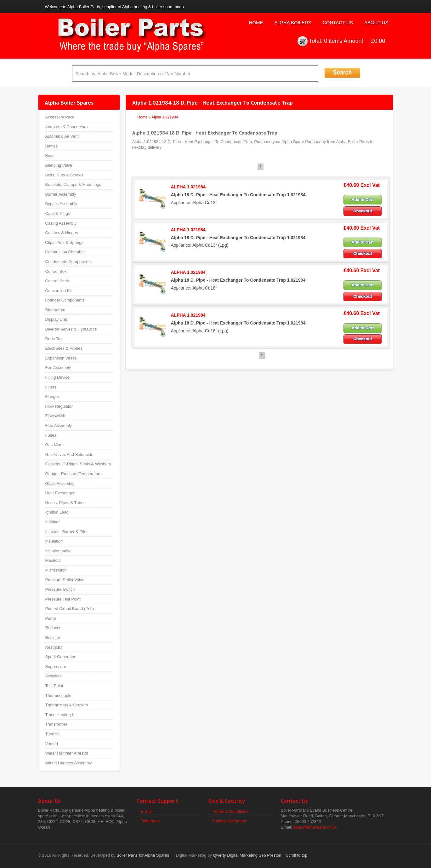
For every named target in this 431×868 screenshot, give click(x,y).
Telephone (150, 821)
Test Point (54, 686)
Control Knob (57, 281)
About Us (376, 23)
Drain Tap (54, 339)
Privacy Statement (230, 821)
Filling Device (57, 377)
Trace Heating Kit (61, 715)
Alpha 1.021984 (165, 117)
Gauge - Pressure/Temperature (74, 474)
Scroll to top (297, 855)
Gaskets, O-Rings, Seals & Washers (78, 464)
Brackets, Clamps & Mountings (73, 184)
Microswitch (56, 570)
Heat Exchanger (60, 493)
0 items (333, 41)
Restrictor (54, 647)
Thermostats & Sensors (67, 705)
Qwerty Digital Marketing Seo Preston (247, 855)
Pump (51, 618)
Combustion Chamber (65, 252)
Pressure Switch (60, 589)
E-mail (147, 811)
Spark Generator (60, 657)
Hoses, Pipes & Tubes (65, 503)
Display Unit (56, 319)
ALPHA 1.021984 (188, 187)
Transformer (56, 724)
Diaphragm (55, 310)
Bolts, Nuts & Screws (64, 175)
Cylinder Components (65, 300)
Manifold (53, 560)
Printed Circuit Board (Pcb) (70, 609)
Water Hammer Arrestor (67, 753)
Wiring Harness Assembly (69, 763)
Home (256, 23)
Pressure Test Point (63, 599)
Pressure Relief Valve (65, 580)
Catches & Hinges (62, 233)
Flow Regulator (59, 406)
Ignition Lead (57, 512)
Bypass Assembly (61, 204)
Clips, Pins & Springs (64, 242)
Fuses (51, 435)
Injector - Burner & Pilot (66, 532)
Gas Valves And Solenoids (69, 454)
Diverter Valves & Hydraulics (71, 329)
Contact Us (338, 23)
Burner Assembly (61, 194)
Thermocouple (58, 696)
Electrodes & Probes (64, 348)
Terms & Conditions (231, 811)
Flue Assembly (59, 425)
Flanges (53, 397)
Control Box (56, 271)
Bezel (51, 155)
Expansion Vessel (62, 358)
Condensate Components (68, 262)
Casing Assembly (61, 223)
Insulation (54, 541)
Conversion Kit (59, 291)
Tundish (53, 734)
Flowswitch (55, 416)
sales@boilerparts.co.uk (315, 827)
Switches (54, 676)
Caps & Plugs (58, 213)
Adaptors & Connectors (66, 127)
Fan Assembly (58, 368)
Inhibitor (53, 522)
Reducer (53, 628)
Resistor (53, 638)
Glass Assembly (60, 483)
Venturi (52, 744)
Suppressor (56, 667)
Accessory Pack (60, 117)
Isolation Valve (59, 551)
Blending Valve (59, 165)
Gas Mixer (55, 445)
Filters (51, 387)
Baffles (52, 146)
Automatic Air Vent (62, 136)
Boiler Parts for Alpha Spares (143, 855)
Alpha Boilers (293, 23)
